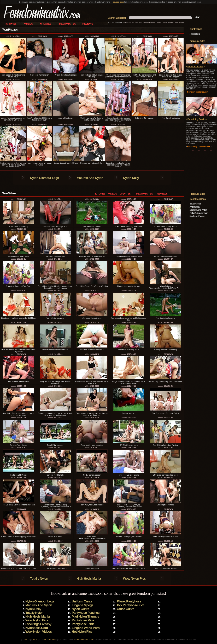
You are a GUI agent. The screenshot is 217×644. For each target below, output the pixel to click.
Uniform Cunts (82, 601)
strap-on (147, 22)
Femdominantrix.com (83, 640)
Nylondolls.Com (37, 628)
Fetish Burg (195, 34)
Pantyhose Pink (83, 624)
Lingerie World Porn (86, 628)
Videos (28, 24)
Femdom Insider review (198, 92)
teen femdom (180, 22)
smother (135, 22)
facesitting (127, 22)
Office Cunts (125, 609)
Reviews (88, 24)
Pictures (11, 24)
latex (141, 22)
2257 (25, 640)
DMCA (34, 640)
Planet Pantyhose (129, 601)
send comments (49, 640)
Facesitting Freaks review (199, 147)
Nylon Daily (131, 178)
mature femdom (168, 22)
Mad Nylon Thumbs (85, 616)
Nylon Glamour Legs (44, 178)
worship (153, 22)
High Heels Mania (89, 579)
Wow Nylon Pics (134, 579)
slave (159, 22)
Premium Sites (67, 24)
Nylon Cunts (80, 609)
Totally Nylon (39, 579)
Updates (46, 24)
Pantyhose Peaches (86, 613)
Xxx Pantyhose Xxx (130, 605)
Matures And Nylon (90, 178)
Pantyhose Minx (83, 620)
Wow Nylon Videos (39, 632)
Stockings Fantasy (197, 216)
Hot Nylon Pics (82, 632)
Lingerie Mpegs (82, 605)
